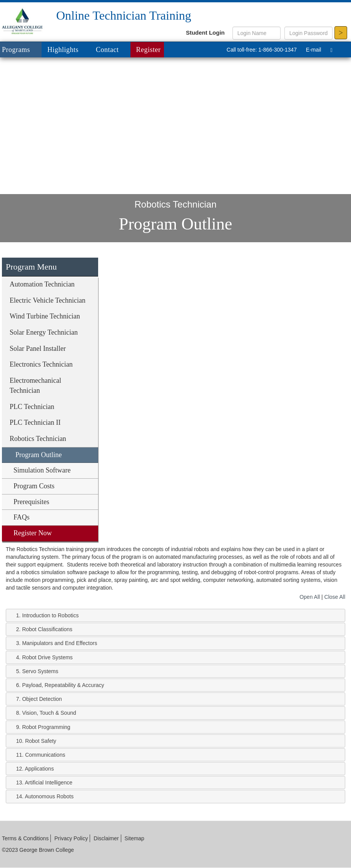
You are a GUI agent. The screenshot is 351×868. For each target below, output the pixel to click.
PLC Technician (32, 407)
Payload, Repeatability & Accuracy (63, 685)
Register (149, 50)
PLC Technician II (35, 422)
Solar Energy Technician (44, 332)
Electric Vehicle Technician (48, 300)
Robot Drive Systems (47, 657)
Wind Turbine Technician (45, 316)
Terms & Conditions (25, 838)
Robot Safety (41, 741)
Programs (22, 50)
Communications (45, 755)
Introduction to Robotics (50, 615)
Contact (107, 50)
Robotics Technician (38, 439)
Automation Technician (42, 284)
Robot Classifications (47, 629)
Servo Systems (40, 671)
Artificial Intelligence (48, 783)
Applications (39, 769)
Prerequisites (31, 502)
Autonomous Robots (49, 796)
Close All (335, 597)
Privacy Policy (71, 838)
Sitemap (135, 838)
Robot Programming (46, 727)
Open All (310, 597)
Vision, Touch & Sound (49, 713)
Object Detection (42, 699)
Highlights (63, 50)
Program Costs (34, 486)
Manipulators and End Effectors (59, 643)
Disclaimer (106, 838)
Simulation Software (42, 470)
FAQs (22, 517)
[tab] (175, 615)
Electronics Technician (41, 364)
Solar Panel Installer (38, 349)
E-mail (314, 50)
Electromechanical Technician (35, 385)
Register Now (33, 533)
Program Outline (38, 455)
